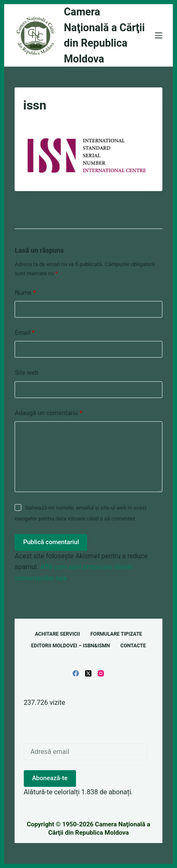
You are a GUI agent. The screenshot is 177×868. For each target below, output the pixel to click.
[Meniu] (159, 35)
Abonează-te (50, 778)
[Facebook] (76, 673)
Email (25, 333)
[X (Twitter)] (88, 673)
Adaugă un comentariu (48, 413)
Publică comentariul (51, 542)
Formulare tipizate (116, 634)
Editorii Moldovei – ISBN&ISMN (71, 646)
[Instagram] (101, 673)
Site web (27, 373)
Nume (25, 293)
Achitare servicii (58, 634)
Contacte (133, 646)
